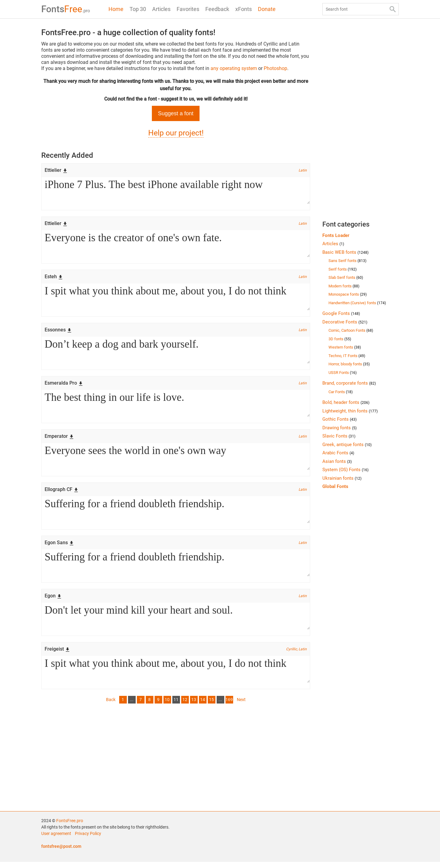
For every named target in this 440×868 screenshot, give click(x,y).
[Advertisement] (176, 762)
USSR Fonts (343, 373)
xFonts (244, 9)
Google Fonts (341, 313)
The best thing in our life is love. (176, 406)
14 (203, 706)
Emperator (59, 439)
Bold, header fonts (346, 402)
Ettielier (56, 170)
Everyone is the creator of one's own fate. (176, 245)
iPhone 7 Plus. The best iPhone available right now (176, 191)
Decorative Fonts (345, 322)
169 (229, 706)
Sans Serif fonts (347, 261)
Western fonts (345, 347)
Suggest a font (176, 113)
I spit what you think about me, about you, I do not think (176, 298)
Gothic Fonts (339, 419)
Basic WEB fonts (345, 252)
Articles (161, 9)
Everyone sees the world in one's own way (176, 460)
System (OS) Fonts (345, 470)
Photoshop (275, 68)
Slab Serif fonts (346, 277)
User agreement (56, 840)
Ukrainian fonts (342, 478)
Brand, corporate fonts (349, 383)
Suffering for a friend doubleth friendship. (176, 514)
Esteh (54, 278)
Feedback (217, 9)
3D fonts (340, 339)
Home (116, 9)
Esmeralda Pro (64, 385)
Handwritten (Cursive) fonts (357, 303)
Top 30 (138, 9)
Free (66, 9)
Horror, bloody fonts (349, 364)
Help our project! (176, 133)
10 (167, 706)
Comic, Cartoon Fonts (351, 330)
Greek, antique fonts (347, 445)
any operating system (234, 68)
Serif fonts (343, 269)
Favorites (188, 9)
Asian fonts (337, 461)
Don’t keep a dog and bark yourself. (176, 352)
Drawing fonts (339, 428)
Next (241, 706)
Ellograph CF (62, 493)
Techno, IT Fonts (347, 356)
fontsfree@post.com (61, 852)
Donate (267, 9)
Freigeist (57, 654)
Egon (53, 601)
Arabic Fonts (338, 453)
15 (211, 706)
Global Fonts (335, 486)
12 (185, 706)
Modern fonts (344, 286)
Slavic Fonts (339, 436)
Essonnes (58, 332)
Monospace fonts (348, 294)
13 (194, 706)
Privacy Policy (88, 840)
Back (111, 706)
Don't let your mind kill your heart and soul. (176, 621)
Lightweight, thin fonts (350, 411)
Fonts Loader (336, 235)
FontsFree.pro (70, 827)
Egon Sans (59, 547)
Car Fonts (341, 392)
